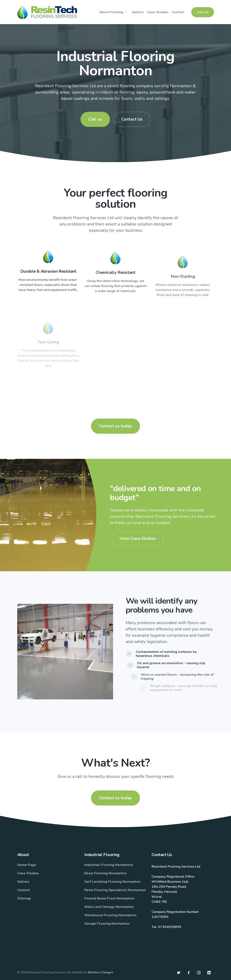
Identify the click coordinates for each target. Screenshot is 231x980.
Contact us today (115, 426)
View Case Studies (138, 538)
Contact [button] (178, 12)
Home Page (27, 865)
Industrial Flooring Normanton (109, 865)
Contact (24, 890)
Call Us (203, 12)
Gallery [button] (138, 12)
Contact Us (132, 119)
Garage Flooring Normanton (107, 924)
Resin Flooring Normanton (106, 873)
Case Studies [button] (158, 12)
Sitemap (24, 898)
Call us (95, 119)
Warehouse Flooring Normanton (110, 915)
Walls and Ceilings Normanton (109, 907)
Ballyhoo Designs (100, 972)
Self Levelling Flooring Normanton (112, 882)
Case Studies (28, 873)
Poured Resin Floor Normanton (109, 898)
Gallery (23, 882)
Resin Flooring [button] (111, 12)
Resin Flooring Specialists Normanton (115, 890)
